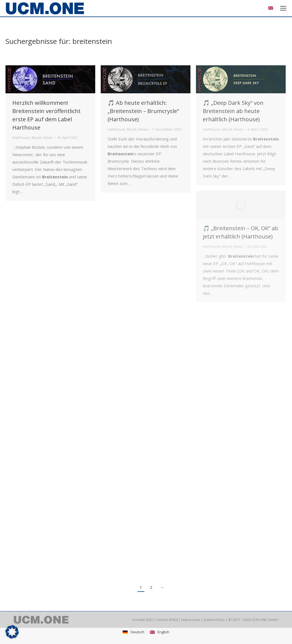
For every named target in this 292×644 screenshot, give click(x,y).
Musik (37, 137)
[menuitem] (271, 8)
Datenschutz (214, 620)
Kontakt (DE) (142, 620)
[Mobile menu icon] (283, 8)
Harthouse (21, 137)
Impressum (191, 620)
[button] (12, 632)
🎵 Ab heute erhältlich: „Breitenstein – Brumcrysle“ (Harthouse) (143, 111)
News (48, 137)
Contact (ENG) (167, 620)
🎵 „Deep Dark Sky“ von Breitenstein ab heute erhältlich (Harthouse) (233, 111)
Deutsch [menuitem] (137, 632)
